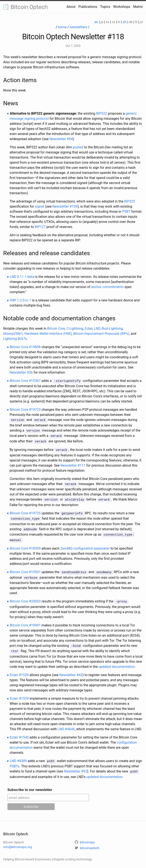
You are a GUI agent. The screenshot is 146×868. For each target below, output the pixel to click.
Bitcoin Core (56, 328)
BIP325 (130, 201)
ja (102, 22)
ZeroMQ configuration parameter (85, 544)
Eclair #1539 (19, 693)
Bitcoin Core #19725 (25, 511)
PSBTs (14, 760)
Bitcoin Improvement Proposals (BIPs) (101, 334)
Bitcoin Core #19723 (25, 409)
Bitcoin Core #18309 (25, 544)
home (62, 27)
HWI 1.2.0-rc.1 (21, 300)
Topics (105, 7)
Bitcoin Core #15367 (25, 381)
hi (119, 22)
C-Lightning (75, 328)
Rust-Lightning (112, 328)
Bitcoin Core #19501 (25, 568)
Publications (88, 7)
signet (40, 206)
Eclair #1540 (19, 732)
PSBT (126, 212)
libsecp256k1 (13, 334)
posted (78, 147)
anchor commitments (107, 287)
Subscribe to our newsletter (30, 783)
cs (113, 22)
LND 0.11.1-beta (22, 277)
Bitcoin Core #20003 (25, 597)
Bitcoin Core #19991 (25, 620)
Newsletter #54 (61, 139)
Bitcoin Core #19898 (25, 347)
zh (125, 22)
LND (97, 328)
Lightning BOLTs (15, 339)
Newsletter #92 (75, 765)
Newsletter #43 (71, 669)
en (96, 22)
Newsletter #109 (65, 206)
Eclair (89, 328)
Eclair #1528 (19, 669)
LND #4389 (18, 755)
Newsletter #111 (73, 464)
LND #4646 (66, 723)
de (131, 22)
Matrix (138, 7)
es (107, 22)
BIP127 (40, 227)
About (71, 7)
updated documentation (117, 661)
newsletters (78, 27)
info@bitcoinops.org (18, 841)
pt (141, 22)
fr (136, 22)
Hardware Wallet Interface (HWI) (48, 334)
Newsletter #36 (21, 372)
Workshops (122, 7)
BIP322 (101, 113)
